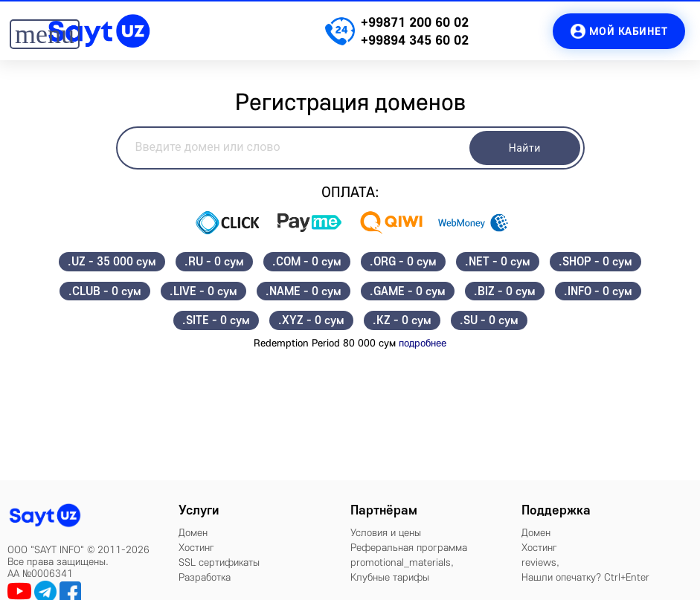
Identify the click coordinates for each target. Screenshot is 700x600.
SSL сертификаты (219, 562)
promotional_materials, (402, 562)
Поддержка (556, 510)
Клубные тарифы (390, 577)
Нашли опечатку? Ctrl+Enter (585, 577)
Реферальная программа (409, 547)
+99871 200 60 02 (415, 22)
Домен (193, 532)
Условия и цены (386, 532)
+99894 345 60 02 (415, 40)
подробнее (423, 343)
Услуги (199, 510)
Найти (525, 148)
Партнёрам (384, 510)
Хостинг (196, 547)
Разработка (205, 577)
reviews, (540, 562)
